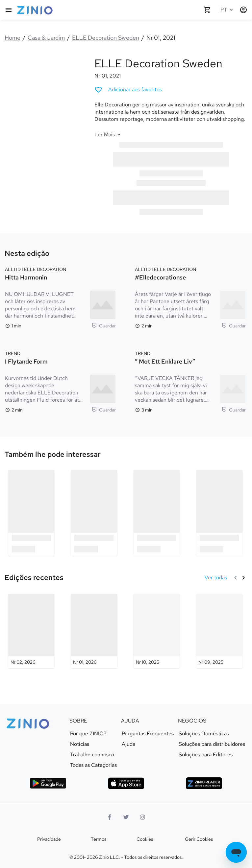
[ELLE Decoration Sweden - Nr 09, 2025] (219, 631)
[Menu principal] (9, 10)
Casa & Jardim (46, 38)
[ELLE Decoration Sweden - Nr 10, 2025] (157, 631)
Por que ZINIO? (88, 734)
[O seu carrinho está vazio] (207, 10)
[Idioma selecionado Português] (228, 10)
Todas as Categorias (93, 765)
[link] (53, 455)
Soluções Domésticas (204, 734)
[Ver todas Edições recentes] (216, 578)
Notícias (80, 744)
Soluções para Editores (206, 755)
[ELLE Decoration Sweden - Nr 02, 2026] (31, 631)
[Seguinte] (243, 578)
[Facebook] (110, 817)
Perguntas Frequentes (148, 734)
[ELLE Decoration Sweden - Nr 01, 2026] (94, 631)
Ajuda (128, 744)
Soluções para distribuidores (212, 744)
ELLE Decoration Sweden (106, 38)
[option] (31, 513)
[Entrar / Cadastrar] (243, 10)
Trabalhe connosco (92, 755)
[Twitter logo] (126, 817)
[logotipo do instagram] (142, 817)
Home (13, 38)
